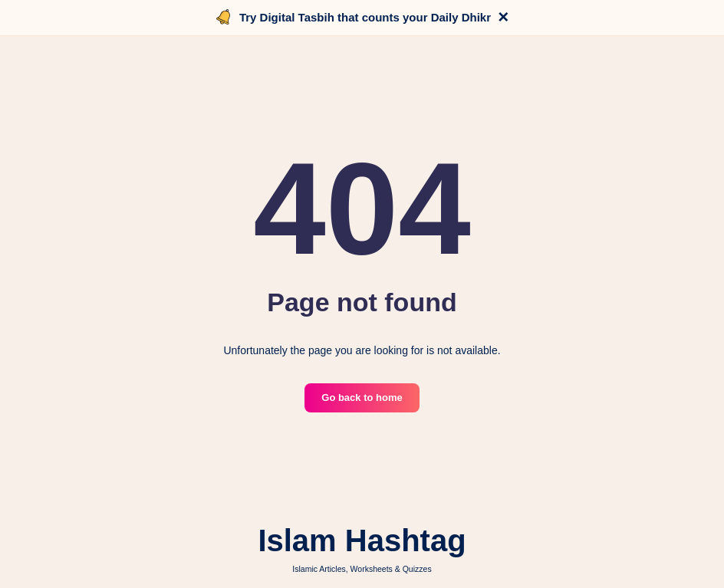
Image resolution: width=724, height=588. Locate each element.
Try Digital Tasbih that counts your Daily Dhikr (365, 17)
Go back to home (362, 397)
